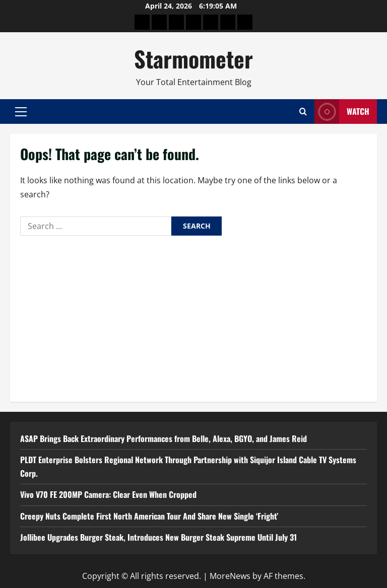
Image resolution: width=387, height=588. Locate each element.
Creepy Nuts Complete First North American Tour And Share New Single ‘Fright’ (149, 516)
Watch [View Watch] (342, 112)
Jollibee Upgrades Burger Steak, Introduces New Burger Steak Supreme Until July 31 (158, 537)
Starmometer (193, 59)
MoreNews (230, 576)
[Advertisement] (193, 316)
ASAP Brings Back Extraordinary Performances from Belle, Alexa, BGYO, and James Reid (164, 438)
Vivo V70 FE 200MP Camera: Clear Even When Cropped (108, 494)
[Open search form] (303, 112)
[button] (21, 112)
